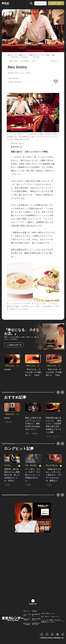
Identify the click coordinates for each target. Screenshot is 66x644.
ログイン (40, 3)
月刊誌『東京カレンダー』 (48, 613)
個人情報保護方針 (36, 615)
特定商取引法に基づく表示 (36, 624)
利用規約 (34, 611)
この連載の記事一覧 (14, 345)
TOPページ (26, 611)
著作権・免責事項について (36, 619)
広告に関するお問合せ (27, 619)
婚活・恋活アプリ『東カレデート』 (51, 617)
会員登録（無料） (56, 3)
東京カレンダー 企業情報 (27, 624)
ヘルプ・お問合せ (27, 615)
